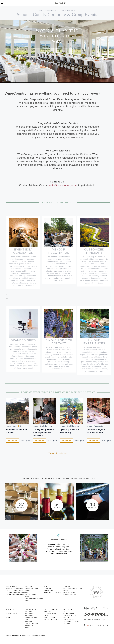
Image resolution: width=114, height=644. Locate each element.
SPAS (8, 617)
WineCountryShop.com (52, 593)
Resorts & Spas (69, 593)
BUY (46, 587)
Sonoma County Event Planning (61, 10)
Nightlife (28, 627)
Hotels (66, 591)
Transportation (49, 617)
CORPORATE (68, 609)
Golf (26, 619)
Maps (27, 597)
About (65, 611)
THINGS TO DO (31, 609)
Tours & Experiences (52, 619)
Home (40, 10)
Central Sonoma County (14, 591)
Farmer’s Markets (31, 623)
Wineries (10, 609)
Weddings (48, 611)
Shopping (28, 621)
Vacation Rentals (69, 595)
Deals (27, 601)
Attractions (29, 625)
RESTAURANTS (12, 613)
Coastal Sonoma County (15, 595)
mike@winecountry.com (63, 185)
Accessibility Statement (72, 621)
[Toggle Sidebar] (2, 3)
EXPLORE (28, 587)
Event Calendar (31, 595)
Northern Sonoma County (15, 589)
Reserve (12, 441)
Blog (26, 593)
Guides (27, 591)
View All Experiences (58, 453)
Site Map (66, 623)
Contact (66, 617)
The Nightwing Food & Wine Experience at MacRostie (43, 433)
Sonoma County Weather (34, 599)
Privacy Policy (68, 619)
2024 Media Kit (69, 613)
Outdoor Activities (31, 617)
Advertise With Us (70, 615)
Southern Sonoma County (15, 593)
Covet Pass (48, 589)
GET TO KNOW (11, 587)
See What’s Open (31, 589)
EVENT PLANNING (51, 609)
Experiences (49, 591)
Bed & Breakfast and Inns (73, 589)
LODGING (67, 587)
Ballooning (29, 615)
